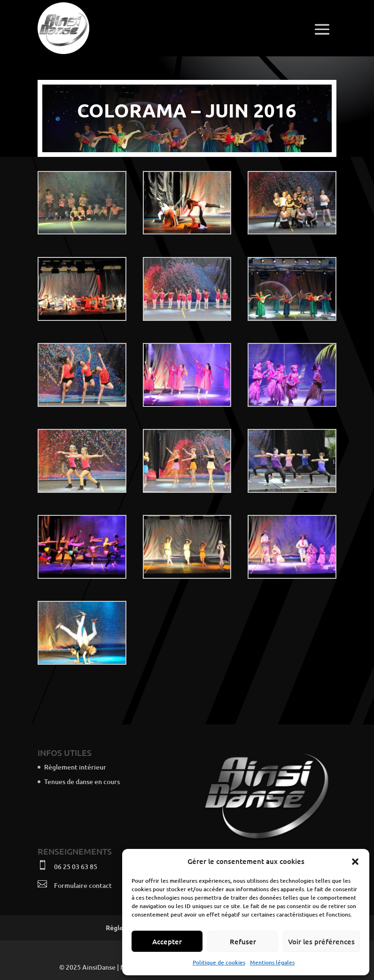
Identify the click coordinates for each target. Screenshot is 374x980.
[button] (355, 862)
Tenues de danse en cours (82, 782)
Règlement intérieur (75, 767)
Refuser (243, 941)
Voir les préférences (321, 941)
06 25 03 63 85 (76, 867)
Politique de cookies (219, 962)
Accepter (167, 941)
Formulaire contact (83, 885)
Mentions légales (272, 962)
